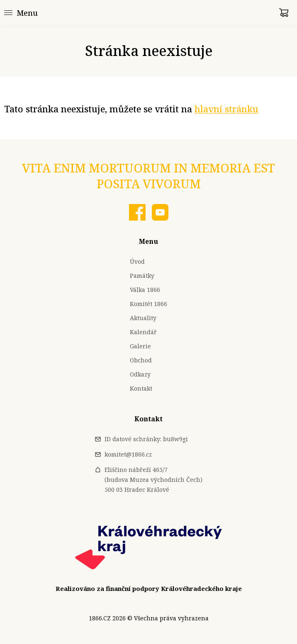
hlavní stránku (226, 109)
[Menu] (21, 12)
